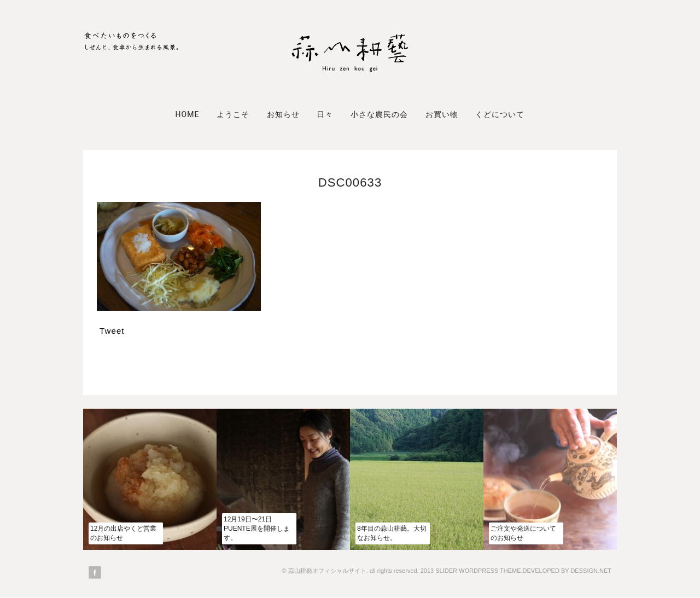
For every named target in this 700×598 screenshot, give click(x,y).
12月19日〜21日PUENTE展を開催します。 (257, 529)
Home (187, 114)
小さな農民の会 (379, 114)
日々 (325, 114)
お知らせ (283, 114)
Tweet (112, 331)
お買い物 (442, 114)
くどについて (500, 114)
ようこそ (233, 114)
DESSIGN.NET (591, 571)
